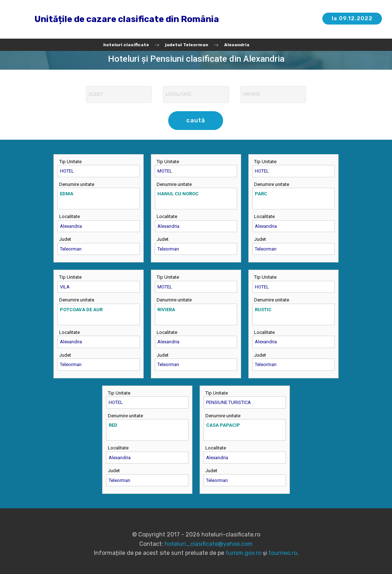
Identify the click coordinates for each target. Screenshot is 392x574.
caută (196, 120)
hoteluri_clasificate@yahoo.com (209, 543)
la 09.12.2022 (352, 19)
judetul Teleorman (187, 45)
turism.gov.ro (243, 553)
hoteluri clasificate (126, 45)
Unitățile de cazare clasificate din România (127, 19)
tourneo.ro (283, 553)
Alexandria (237, 45)
